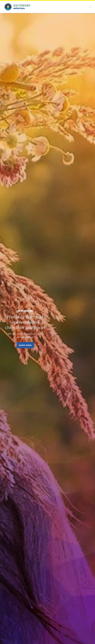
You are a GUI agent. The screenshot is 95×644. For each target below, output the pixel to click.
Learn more (25, 345)
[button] (90, 7)
